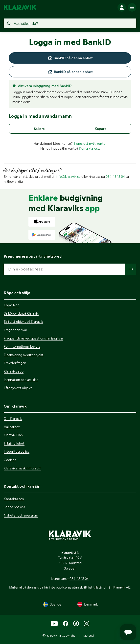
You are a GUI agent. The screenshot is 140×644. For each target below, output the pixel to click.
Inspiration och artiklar (21, 380)
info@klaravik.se (68, 177)
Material (89, 636)
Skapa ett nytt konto (90, 143)
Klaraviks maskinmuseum (23, 468)
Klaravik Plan (13, 435)
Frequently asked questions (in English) (33, 338)
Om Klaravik (13, 418)
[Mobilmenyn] (132, 7)
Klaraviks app (14, 371)
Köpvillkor (11, 305)
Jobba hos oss (14, 507)
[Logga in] (122, 7)
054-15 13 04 (115, 177)
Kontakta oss (89, 148)
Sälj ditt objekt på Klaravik (23, 322)
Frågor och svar (15, 330)
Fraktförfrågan (15, 363)
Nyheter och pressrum (21, 515)
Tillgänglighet (14, 443)
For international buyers (22, 346)
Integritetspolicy (17, 451)
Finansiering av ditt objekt (24, 355)
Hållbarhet (12, 427)
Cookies (10, 460)
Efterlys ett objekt (18, 388)
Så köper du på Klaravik (21, 313)
